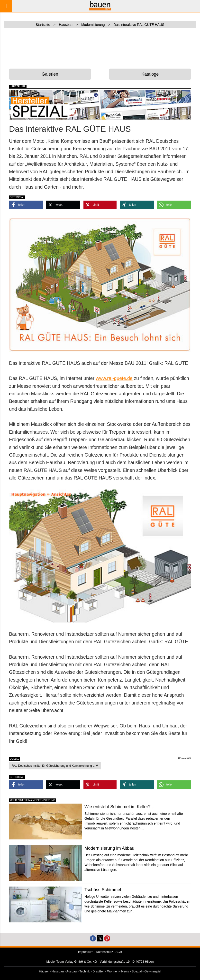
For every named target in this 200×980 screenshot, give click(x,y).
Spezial (137, 971)
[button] (26, 205)
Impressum (86, 952)
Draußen (98, 971)
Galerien (50, 74)
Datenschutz (104, 952)
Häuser (44, 971)
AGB (119, 952)
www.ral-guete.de (114, 378)
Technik (85, 971)
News (125, 971)
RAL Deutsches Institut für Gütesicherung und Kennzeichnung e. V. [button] (55, 766)
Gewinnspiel (153, 971)
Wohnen (113, 971)
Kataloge (150, 74)
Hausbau (58, 971)
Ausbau (72, 971)
